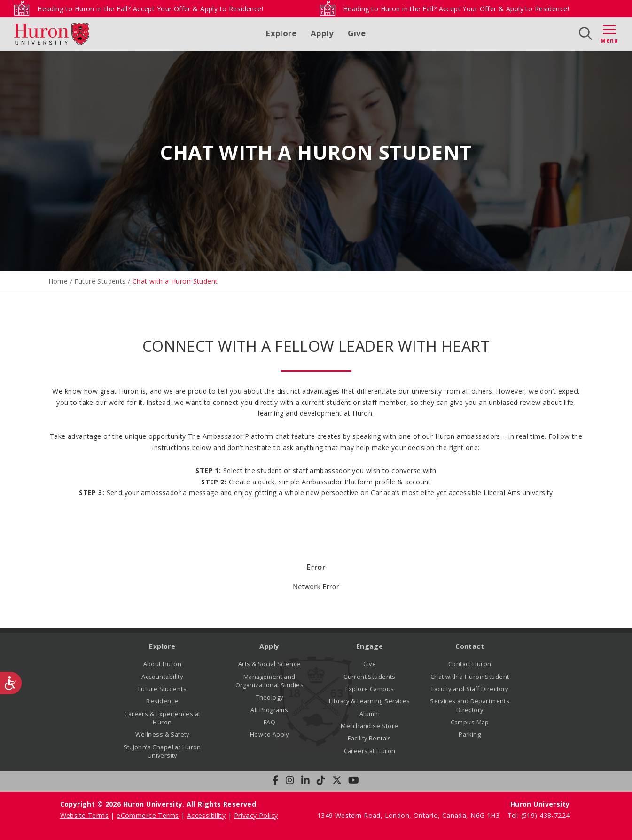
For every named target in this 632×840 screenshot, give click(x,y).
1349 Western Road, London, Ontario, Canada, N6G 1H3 (410, 815)
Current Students (370, 677)
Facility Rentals (370, 738)
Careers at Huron (370, 751)
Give (357, 33)
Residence (162, 701)
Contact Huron (470, 664)
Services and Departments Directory (470, 705)
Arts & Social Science (269, 664)
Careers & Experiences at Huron (162, 718)
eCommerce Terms (148, 815)
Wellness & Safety (162, 735)
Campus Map (470, 722)
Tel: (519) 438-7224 (539, 815)
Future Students (100, 281)
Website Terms (84, 815)
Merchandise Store (369, 726)
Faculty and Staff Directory (470, 689)
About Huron (163, 664)
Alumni (370, 714)
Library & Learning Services (369, 701)
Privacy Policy (256, 815)
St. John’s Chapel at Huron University (162, 751)
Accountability (162, 677)
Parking (470, 735)
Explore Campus (370, 689)
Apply (322, 33)
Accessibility (206, 815)
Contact (470, 646)
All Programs (269, 710)
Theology (269, 697)
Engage (370, 646)
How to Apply (269, 735)
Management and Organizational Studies (269, 681)
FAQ (269, 722)
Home (58, 281)
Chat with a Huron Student (470, 677)
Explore (281, 33)
